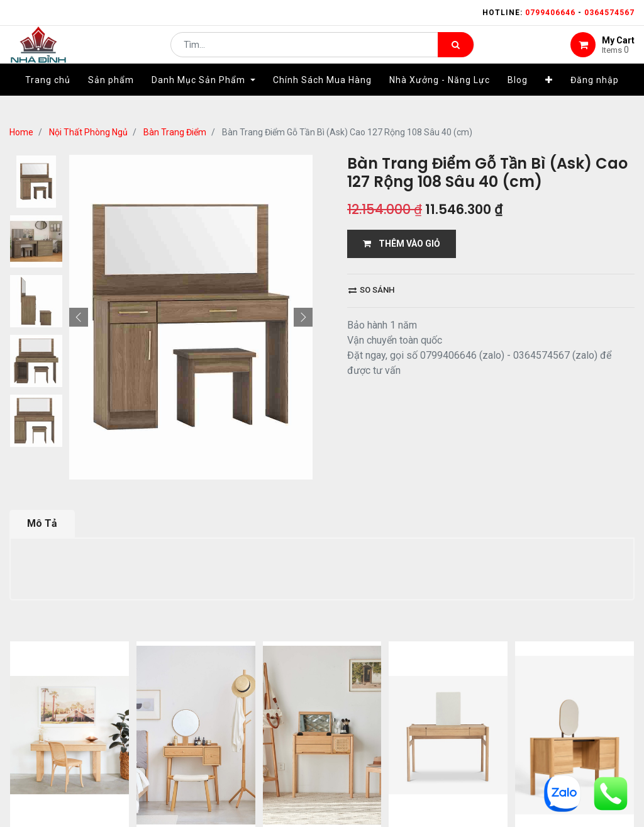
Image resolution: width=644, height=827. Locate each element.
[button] (549, 99)
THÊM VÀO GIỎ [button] (402, 244)
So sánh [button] (371, 290)
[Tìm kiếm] (456, 54)
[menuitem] (48, 99)
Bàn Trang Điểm (175, 132)
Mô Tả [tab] (42, 523)
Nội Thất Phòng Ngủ (88, 132)
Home (21, 132)
